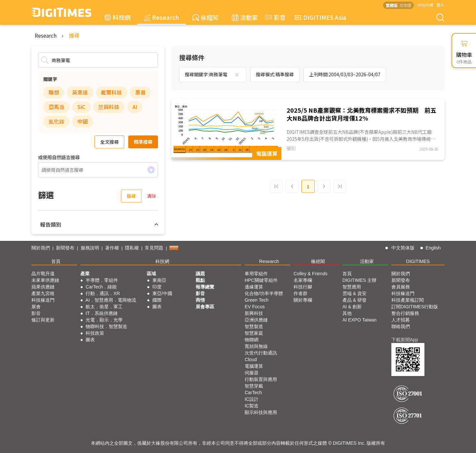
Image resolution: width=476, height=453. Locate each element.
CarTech (253, 393)
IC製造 (252, 406)
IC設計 (252, 399)
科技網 (118, 17)
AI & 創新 (352, 307)
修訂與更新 (43, 320)
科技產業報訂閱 (408, 300)
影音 (274, 17)
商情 (200, 300)
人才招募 (401, 320)
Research (161, 17)
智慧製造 (254, 326)
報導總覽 (205, 287)
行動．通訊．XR (103, 293)
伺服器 (252, 373)
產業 (85, 274)
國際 (157, 300)
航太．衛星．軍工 (104, 307)
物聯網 (252, 340)
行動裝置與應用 (261, 379)
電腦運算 (254, 366)
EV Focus (255, 307)
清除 (151, 196)
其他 (347, 313)
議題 (200, 274)
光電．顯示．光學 (104, 320)
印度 (157, 287)
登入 (440, 5)
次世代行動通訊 (261, 353)
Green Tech (257, 300)
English (433, 248)
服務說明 (90, 248)
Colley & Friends (311, 274)
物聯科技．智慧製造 (106, 326)
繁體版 (392, 5)
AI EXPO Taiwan (359, 320)
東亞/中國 (162, 293)
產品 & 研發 (355, 300)
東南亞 (159, 280)
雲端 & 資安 (355, 293)
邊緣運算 (254, 287)
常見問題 (154, 248)
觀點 (200, 280)
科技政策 (95, 333)
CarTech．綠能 (101, 287)
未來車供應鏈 (45, 280)
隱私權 (132, 248)
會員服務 (401, 287)
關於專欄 (303, 300)
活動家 (245, 17)
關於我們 (41, 248)
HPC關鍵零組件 (261, 280)
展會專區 (205, 307)
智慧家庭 (254, 333)
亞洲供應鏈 (256, 320)
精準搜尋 (143, 142)
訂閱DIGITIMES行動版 (415, 307)
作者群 (300, 293)
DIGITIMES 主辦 (359, 280)
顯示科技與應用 (261, 412)
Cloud (251, 359)
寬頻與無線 (256, 346)
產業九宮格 (43, 293)
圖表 (90, 340)
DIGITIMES (418, 261)
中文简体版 (403, 248)
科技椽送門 (43, 300)
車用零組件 (256, 274)
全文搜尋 (109, 142)
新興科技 (254, 313)
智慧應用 (352, 287)
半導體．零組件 (102, 280)
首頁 (56, 261)
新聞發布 (65, 248)
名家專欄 (303, 280)
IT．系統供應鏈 (101, 313)
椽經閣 (205, 17)
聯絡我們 (401, 326)
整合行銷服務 (405, 313)
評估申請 (425, 5)
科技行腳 (303, 287)
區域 (151, 274)
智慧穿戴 (254, 386)
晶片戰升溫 (43, 274)
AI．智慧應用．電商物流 (111, 300)
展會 (36, 307)
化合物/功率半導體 (264, 293)
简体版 (405, 5)
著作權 (112, 248)
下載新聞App (405, 340)
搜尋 (74, 35)
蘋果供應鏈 (43, 287)
